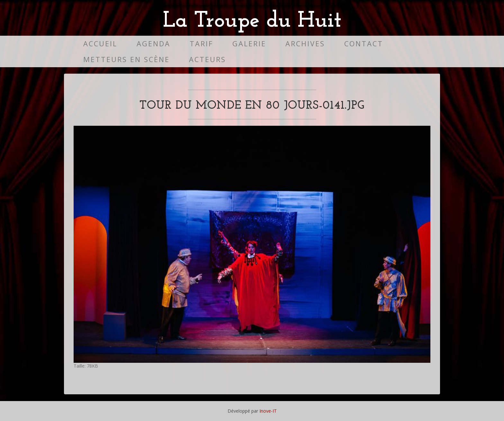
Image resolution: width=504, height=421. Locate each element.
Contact (364, 44)
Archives (305, 44)
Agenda (153, 44)
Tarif (201, 44)
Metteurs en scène (126, 59)
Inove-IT (268, 411)
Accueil (100, 44)
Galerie (249, 44)
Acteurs (207, 59)
